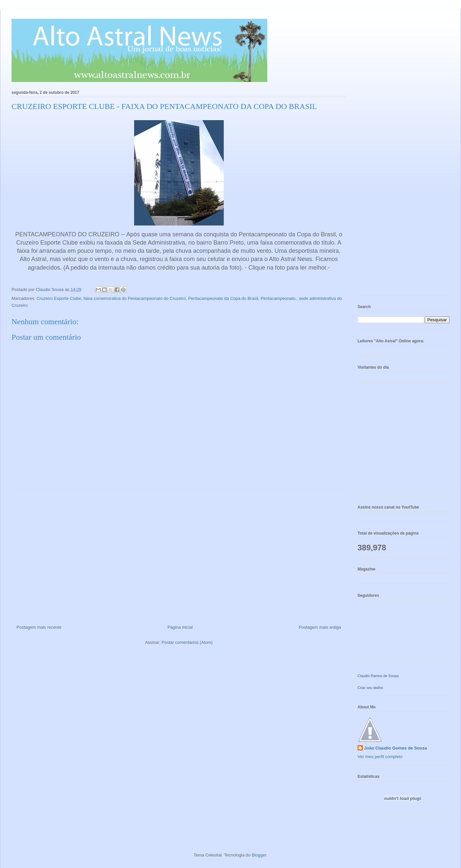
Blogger (259, 855)
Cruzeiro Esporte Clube (59, 298)
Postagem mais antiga (320, 627)
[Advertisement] (179, 555)
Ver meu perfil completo (380, 757)
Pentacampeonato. (279, 298)
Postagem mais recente (39, 627)
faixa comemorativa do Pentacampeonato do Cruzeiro (135, 298)
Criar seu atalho (370, 688)
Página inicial (180, 627)
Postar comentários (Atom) (187, 642)
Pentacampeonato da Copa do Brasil (223, 298)
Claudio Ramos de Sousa (378, 676)
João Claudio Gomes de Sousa (396, 748)
